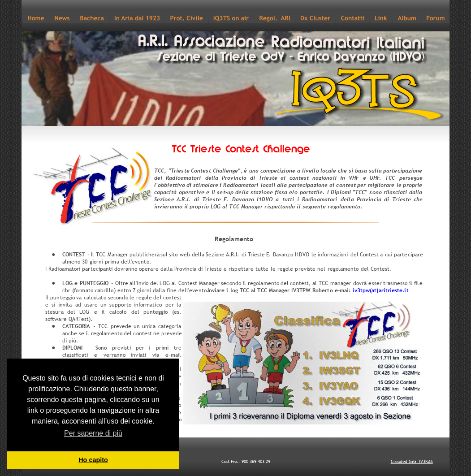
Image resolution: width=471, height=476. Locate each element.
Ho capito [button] (93, 460)
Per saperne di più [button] (93, 433)
